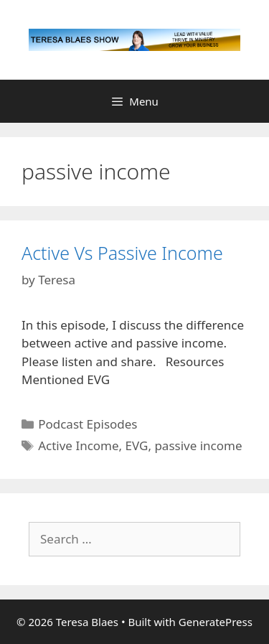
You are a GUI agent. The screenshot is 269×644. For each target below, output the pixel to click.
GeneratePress (216, 622)
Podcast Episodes (88, 424)
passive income (198, 445)
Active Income (78, 445)
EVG (137, 445)
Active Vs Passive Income (122, 253)
